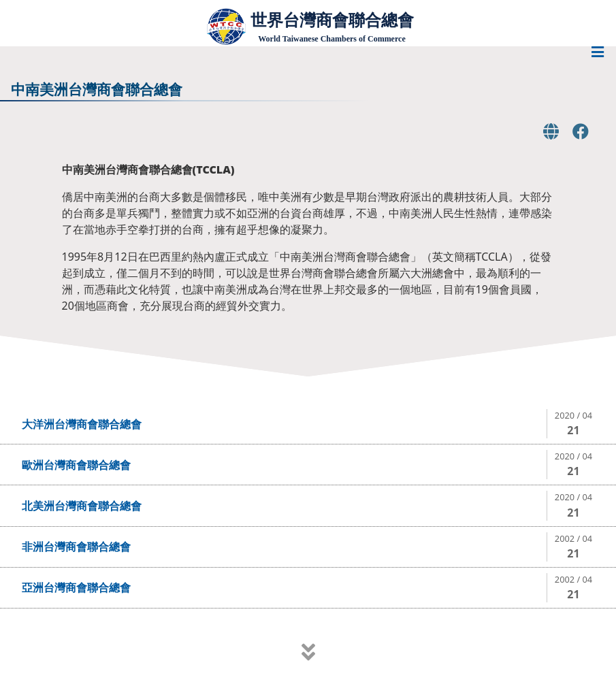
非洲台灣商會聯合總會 (76, 547)
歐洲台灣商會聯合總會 (76, 465)
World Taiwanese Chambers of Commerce (331, 39)
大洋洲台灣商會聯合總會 (82, 424)
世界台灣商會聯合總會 (332, 20)
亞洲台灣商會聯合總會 (76, 587)
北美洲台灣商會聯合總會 (82, 506)
